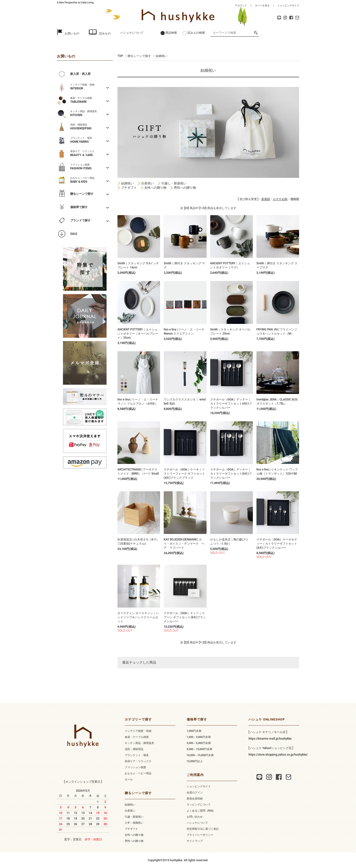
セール (129, 779)
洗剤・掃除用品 (134, 749)
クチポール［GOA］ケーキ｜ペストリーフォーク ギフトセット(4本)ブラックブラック (184, 474)
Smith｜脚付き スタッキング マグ (184, 265)
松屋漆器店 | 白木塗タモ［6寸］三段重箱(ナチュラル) (138, 542)
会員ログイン (195, 793)
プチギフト (129, 188)
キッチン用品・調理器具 (139, 743)
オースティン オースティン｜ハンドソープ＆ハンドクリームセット (138, 617)
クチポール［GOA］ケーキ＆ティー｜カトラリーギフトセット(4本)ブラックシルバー (277, 544)
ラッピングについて (199, 805)
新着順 (266, 199)
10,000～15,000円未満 (200, 755)
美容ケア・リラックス (138, 761)
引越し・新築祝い (172, 183)
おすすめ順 (280, 199)
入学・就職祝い (134, 823)
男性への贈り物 (183, 188)
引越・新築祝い (134, 817)
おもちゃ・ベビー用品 (138, 773)
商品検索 (171, 33)
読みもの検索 (196, 33)
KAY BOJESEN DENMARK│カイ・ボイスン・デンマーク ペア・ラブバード (184, 544)
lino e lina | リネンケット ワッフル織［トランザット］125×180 (277, 472)
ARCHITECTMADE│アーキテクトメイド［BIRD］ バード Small (138, 472)
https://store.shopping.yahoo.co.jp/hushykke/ (278, 755)
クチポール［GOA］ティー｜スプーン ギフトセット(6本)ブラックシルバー (185, 617)
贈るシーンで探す (139, 56)
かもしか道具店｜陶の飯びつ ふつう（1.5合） (231, 542)
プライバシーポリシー (200, 835)
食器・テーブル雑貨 (137, 737)
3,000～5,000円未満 (199, 743)
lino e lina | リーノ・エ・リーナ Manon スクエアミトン (184, 332)
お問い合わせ (195, 817)
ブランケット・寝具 (137, 755)
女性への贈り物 (155, 188)
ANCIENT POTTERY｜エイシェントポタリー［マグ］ (230, 265)
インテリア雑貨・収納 (138, 731)
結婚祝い (162, 56)
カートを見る (262, 5)
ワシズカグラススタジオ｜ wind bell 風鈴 (185, 402)
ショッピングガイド (288, 5)
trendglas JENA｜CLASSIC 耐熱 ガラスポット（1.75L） (277, 402)
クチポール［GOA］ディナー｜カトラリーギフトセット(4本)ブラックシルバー (231, 404)
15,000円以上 (195, 761)
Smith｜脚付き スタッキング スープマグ (277, 265)
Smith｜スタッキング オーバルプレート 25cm (230, 332)
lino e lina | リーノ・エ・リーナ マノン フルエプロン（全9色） (138, 402)
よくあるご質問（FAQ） (201, 811)
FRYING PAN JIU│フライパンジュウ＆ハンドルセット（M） (277, 332)
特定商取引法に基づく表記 (203, 829)
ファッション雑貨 (135, 767)
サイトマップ (195, 841)
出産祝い (146, 183)
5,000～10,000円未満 (199, 749)
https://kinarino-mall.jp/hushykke (270, 739)
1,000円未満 (194, 731)
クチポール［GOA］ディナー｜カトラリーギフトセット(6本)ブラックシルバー (231, 474)
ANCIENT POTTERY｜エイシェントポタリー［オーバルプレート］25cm (138, 334)
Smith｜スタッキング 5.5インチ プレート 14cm (138, 265)
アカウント (241, 5)
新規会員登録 (195, 799)
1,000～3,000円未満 (199, 737)
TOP (120, 56)
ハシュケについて (132, 33)
